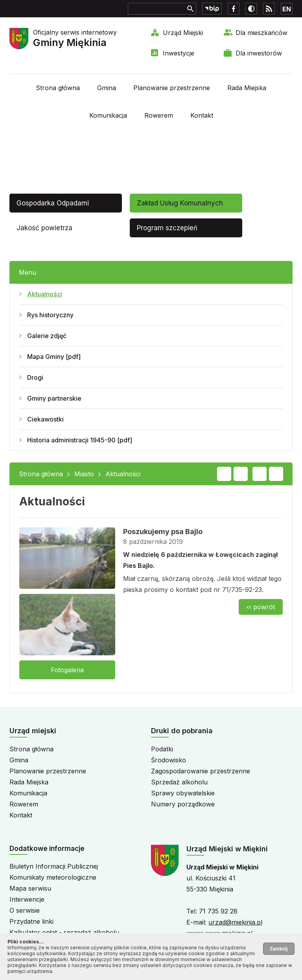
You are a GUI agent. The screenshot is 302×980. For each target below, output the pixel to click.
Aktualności (45, 294)
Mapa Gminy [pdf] (54, 357)
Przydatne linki (31, 921)
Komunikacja (108, 115)
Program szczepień (167, 228)
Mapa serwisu (30, 888)
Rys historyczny (50, 315)
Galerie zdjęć (47, 336)
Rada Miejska (247, 88)
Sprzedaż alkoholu (179, 782)
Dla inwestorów (259, 53)
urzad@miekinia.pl (235, 922)
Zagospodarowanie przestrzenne (201, 771)
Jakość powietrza (44, 228)
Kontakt (202, 115)
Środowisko (168, 760)
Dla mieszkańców (261, 33)
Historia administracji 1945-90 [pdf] (80, 440)
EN (287, 9)
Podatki (162, 749)
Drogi (35, 377)
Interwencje (27, 899)
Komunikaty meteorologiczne (53, 877)
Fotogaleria (67, 670)
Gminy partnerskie (54, 398)
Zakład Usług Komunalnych (180, 203)
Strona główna (58, 88)
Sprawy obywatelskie (183, 793)
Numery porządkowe (183, 804)
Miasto (84, 474)
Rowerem (159, 115)
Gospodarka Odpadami (53, 203)
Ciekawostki (45, 419)
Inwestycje (179, 53)
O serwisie (25, 910)
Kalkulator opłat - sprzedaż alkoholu (64, 932)
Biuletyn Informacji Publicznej (54, 866)
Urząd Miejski (183, 33)
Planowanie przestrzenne (172, 88)
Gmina (107, 88)
